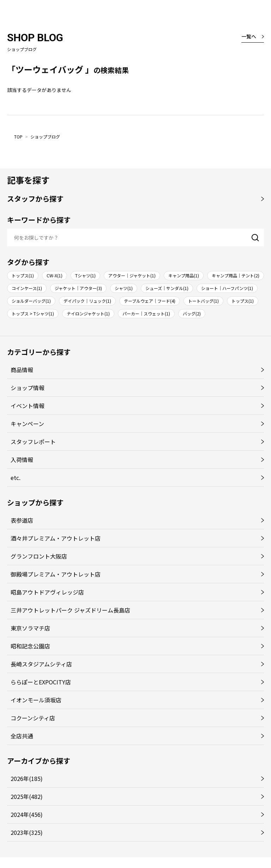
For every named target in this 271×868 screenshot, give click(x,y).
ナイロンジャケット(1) (88, 313)
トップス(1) (23, 275)
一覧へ (249, 36)
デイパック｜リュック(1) (87, 301)
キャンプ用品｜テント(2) (236, 275)
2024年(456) (27, 814)
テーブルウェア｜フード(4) (150, 301)
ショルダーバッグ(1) (31, 301)
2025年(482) (27, 796)
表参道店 (22, 520)
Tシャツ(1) (85, 275)
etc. (16, 478)
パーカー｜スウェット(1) (146, 313)
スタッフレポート (33, 442)
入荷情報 (22, 460)
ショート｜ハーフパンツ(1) (227, 288)
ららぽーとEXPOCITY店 (41, 682)
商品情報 (22, 370)
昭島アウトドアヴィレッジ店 (47, 592)
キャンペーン (27, 424)
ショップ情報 (28, 388)
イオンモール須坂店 (36, 700)
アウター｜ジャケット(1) (132, 275)
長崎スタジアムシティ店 (41, 664)
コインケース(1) (27, 288)
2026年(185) (27, 778)
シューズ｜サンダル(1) (167, 288)
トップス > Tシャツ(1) (33, 313)
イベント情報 (28, 406)
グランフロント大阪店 (39, 556)
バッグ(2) (192, 313)
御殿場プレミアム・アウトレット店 (56, 574)
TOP (18, 137)
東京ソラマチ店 (30, 628)
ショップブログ (45, 137)
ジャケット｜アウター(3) (78, 288)
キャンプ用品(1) (184, 275)
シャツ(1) (124, 288)
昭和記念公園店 (30, 646)
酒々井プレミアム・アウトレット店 (56, 538)
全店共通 (22, 736)
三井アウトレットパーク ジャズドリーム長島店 (70, 610)
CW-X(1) (55, 275)
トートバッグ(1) (203, 301)
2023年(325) (27, 832)
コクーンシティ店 (33, 718)
